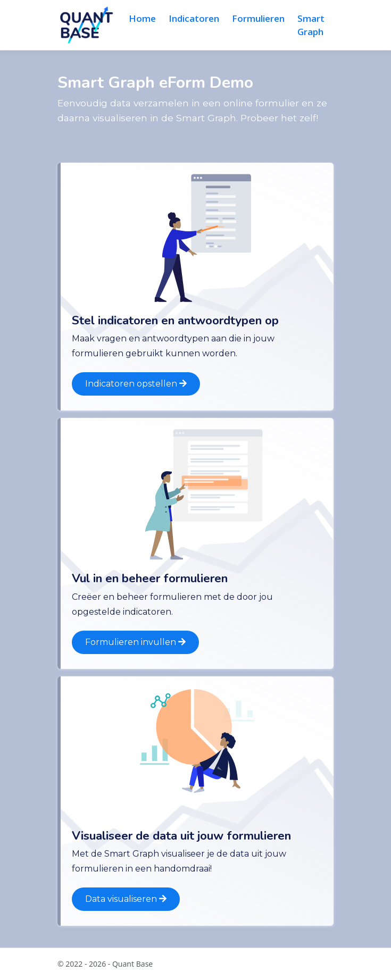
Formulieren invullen (135, 642)
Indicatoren (194, 18)
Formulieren (258, 18)
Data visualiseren (126, 899)
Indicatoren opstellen (136, 384)
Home (142, 18)
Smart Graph (311, 25)
